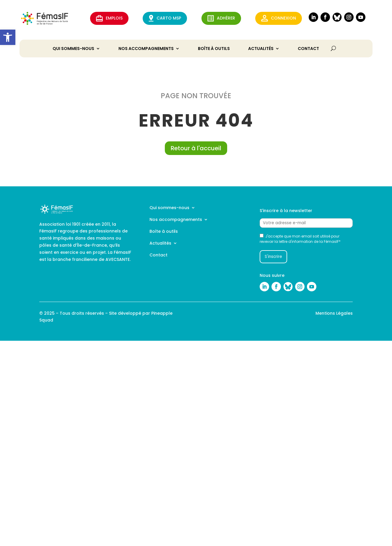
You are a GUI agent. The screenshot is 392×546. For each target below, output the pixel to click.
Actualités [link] (261, 49)
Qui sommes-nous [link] (73, 49)
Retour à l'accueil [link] (196, 148)
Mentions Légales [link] (334, 313)
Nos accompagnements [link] (146, 49)
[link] (8, 37)
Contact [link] (308, 49)
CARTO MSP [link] (165, 18)
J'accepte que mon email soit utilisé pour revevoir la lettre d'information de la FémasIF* (300, 239)
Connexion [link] (279, 18)
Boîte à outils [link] (214, 49)
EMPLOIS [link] (109, 18)
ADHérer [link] (221, 18)
